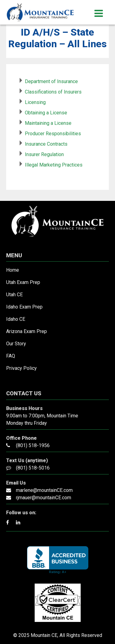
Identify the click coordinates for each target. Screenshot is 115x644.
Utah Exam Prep (23, 282)
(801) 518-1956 (33, 445)
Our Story (16, 344)
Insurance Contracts (46, 144)
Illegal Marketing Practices (54, 165)
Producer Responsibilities (53, 134)
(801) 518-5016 (33, 468)
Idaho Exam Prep (24, 307)
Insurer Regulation (44, 154)
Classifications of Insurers (53, 92)
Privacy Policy (21, 368)
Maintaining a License (48, 123)
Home (13, 270)
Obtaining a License (46, 113)
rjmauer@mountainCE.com (44, 498)
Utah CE (14, 295)
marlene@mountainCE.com (44, 490)
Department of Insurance (51, 81)
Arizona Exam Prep (27, 331)
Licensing (35, 102)
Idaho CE (16, 319)
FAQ (11, 356)
